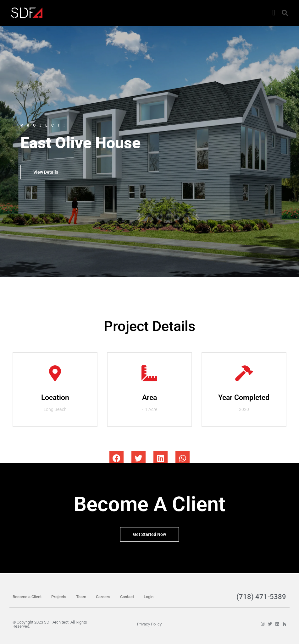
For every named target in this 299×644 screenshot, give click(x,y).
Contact (127, 597)
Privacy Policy (149, 624)
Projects (59, 597)
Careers (103, 597)
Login (149, 597)
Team (81, 597)
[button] (274, 13)
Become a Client (27, 597)
